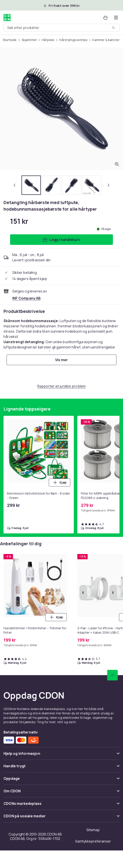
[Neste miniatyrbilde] (109, 185)
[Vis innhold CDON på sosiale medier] (61, 818)
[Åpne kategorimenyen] (116, 18)
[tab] (31, 185)
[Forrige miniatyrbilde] (14, 185)
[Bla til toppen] (112, 675)
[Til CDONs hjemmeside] (7, 18)
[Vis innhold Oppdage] (61, 780)
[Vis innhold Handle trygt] (61, 768)
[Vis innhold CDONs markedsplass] (61, 805)
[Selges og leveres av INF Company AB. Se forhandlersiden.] (27, 298)
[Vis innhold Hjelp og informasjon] (61, 755)
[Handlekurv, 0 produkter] (105, 18)
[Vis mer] (61, 360)
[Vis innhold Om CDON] (61, 793)
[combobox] (61, 28)
